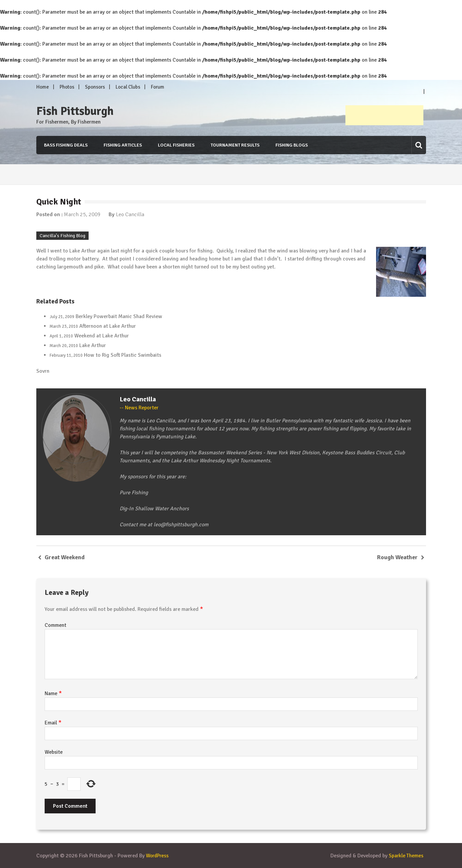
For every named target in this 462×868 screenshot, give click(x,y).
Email (53, 723)
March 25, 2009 (82, 215)
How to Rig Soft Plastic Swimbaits (123, 355)
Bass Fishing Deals (65, 145)
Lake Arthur (93, 345)
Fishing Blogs (292, 145)
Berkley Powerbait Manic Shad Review (119, 316)
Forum (158, 87)
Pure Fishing (134, 493)
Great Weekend (65, 557)
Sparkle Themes (406, 856)
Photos (67, 87)
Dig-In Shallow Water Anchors (154, 509)
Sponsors (95, 87)
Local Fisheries (176, 145)
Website (54, 752)
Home (43, 87)
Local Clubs (128, 87)
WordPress (158, 856)
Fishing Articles (122, 145)
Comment (55, 625)
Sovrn (43, 371)
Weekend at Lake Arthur (102, 336)
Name (53, 693)
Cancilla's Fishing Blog (62, 236)
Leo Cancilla (130, 215)
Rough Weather (397, 557)
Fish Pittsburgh (75, 111)
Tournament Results (235, 145)
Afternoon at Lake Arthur (108, 326)
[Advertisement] (384, 115)
